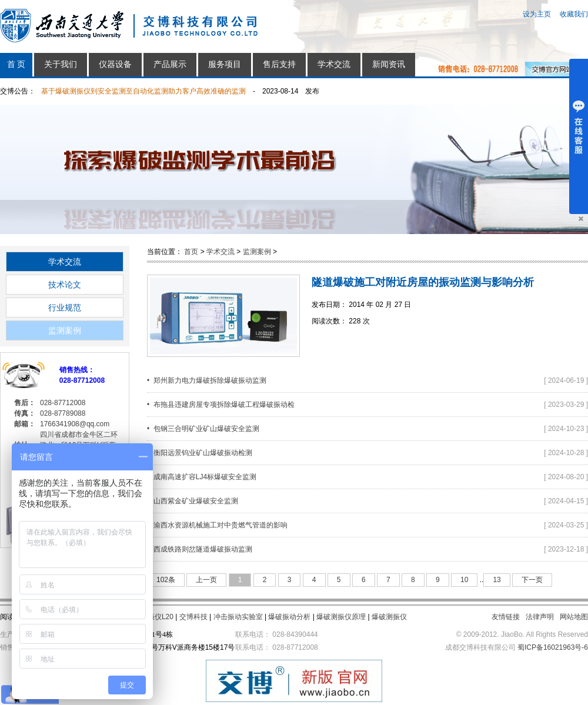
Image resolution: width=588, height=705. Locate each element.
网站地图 (574, 617)
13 (497, 580)
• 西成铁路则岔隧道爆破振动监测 (200, 549)
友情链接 (506, 617)
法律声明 (540, 617)
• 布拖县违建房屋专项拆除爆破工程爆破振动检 (221, 405)
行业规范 (65, 308)
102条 (166, 580)
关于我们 (61, 64)
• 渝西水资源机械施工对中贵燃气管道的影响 (217, 525)
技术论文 (65, 285)
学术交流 (334, 64)
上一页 (206, 580)
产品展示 (170, 64)
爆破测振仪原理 (341, 617)
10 (464, 580)
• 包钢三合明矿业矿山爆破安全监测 (203, 429)
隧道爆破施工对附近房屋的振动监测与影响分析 (423, 282)
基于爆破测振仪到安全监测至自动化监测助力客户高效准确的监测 (143, 91)
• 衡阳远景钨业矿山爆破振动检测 (200, 453)
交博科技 (193, 617)
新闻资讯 (389, 64)
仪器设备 (115, 64)
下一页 (532, 580)
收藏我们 (574, 14)
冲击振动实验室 (238, 617)
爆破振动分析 (289, 617)
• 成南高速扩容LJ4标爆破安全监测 (202, 477)
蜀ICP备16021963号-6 (553, 647)
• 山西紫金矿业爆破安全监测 (193, 501)
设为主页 (537, 14)
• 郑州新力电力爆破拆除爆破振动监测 (207, 380)
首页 (191, 252)
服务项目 (225, 64)
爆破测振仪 (389, 617)
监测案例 (65, 330)
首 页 (16, 64)
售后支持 (279, 64)
